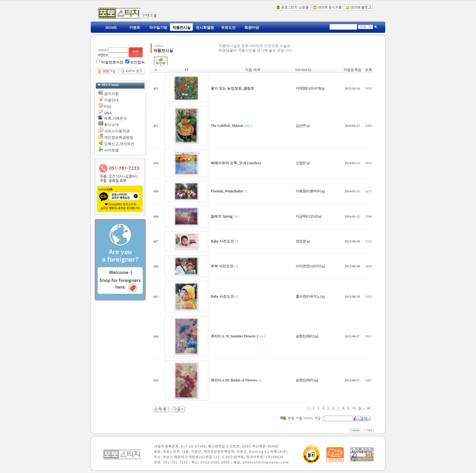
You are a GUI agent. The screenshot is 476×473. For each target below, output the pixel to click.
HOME (111, 28)
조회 (369, 70)
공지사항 (111, 94)
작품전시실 (182, 28)
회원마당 (252, 28)
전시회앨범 (205, 28)
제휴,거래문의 (116, 118)
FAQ (108, 106)
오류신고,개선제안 (119, 144)
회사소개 (111, 125)
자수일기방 (158, 28)
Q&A (108, 113)
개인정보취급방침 (119, 137)
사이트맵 (111, 150)
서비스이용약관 (117, 131)
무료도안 (228, 28)
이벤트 (135, 28)
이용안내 (111, 100)
